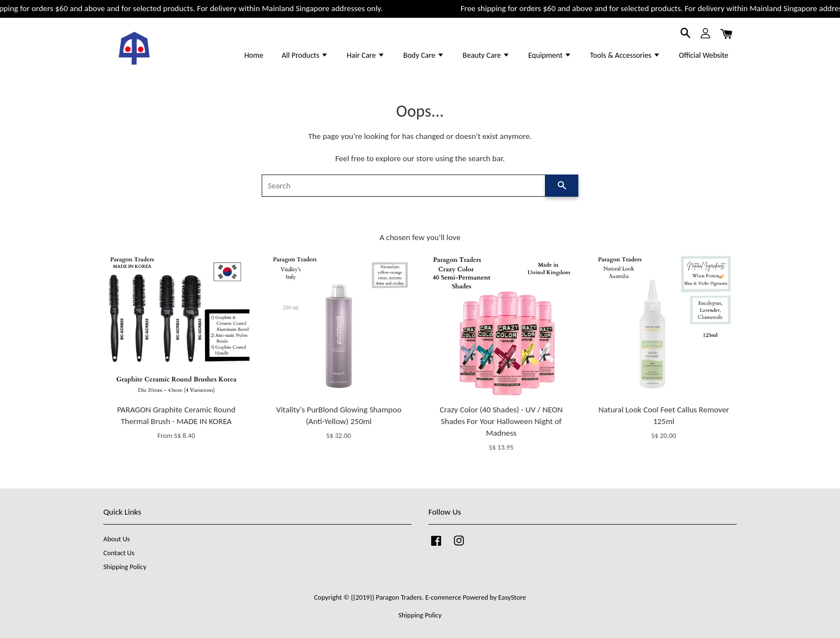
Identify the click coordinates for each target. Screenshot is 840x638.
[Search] (404, 186)
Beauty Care (486, 55)
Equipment (550, 55)
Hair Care (366, 55)
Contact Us (119, 553)
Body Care (424, 55)
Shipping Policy (125, 567)
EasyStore (512, 597)
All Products (305, 55)
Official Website (704, 55)
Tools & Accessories (625, 55)
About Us (117, 539)
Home (254, 55)
